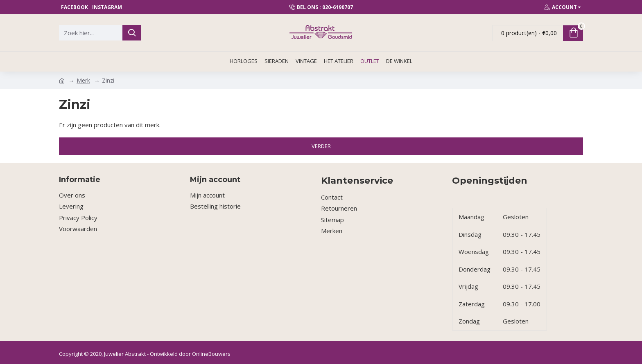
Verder (321, 146)
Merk (83, 80)
